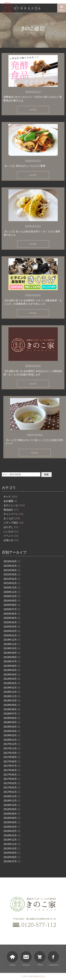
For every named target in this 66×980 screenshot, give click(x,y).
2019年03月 (12, 679)
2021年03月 (12, 574)
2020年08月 (12, 605)
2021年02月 (12, 579)
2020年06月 (12, 614)
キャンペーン (13, 514)
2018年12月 (12, 692)
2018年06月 (12, 718)
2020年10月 (12, 596)
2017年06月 (12, 770)
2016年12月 (12, 796)
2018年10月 (12, 700)
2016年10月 (12, 805)
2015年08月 (12, 857)
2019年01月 (12, 688)
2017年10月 (12, 753)
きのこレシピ (14, 505)
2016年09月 (12, 809)
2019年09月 (12, 653)
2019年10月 (12, 648)
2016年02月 (12, 831)
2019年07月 (12, 661)
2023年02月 (12, 566)
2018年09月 (12, 705)
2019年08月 (12, 657)
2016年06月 (12, 818)
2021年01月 (12, 583)
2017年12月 (12, 744)
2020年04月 (12, 622)
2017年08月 (12, 761)
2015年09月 (12, 853)
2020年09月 (12, 601)
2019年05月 (12, 670)
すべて (10, 497)
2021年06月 (12, 570)
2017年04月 (12, 779)
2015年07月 (12, 861)
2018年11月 (12, 696)
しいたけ (11, 531)
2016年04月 (12, 822)
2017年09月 (12, 757)
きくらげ (12, 518)
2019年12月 (12, 640)
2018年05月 (12, 722)
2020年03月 (12, 627)
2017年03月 (12, 783)
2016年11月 (12, 801)
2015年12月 (12, 840)
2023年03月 (12, 561)
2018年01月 (12, 740)
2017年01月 (12, 792)
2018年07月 (12, 714)
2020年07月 (12, 609)
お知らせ (11, 540)
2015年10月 (12, 848)
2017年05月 (12, 775)
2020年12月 (12, 588)
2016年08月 (12, 814)
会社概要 (10, 501)
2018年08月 (12, 709)
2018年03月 (12, 731)
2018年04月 (12, 727)
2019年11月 (12, 644)
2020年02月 (12, 631)
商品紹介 (11, 510)
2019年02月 (12, 683)
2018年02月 (12, 735)
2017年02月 (12, 787)
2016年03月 (12, 827)
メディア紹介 (13, 523)
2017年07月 (12, 766)
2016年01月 (12, 835)
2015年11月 (12, 844)
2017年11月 (12, 748)
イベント (11, 536)
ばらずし (11, 527)
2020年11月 (12, 592)
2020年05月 (12, 618)
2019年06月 (12, 666)
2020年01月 (12, 635)
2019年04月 (12, 674)
